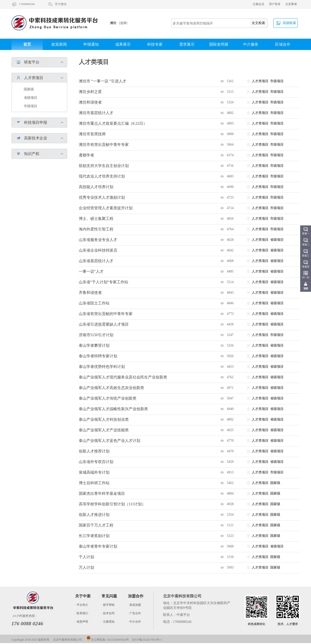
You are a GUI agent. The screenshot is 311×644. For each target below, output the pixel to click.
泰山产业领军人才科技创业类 (104, 419)
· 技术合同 (108, 613)
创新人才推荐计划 (94, 451)
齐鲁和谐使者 (90, 293)
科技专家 (155, 44)
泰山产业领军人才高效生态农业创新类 (111, 388)
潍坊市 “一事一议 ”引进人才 (103, 81)
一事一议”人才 (91, 271)
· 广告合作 (134, 613)
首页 (27, 44)
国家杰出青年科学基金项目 (102, 493)
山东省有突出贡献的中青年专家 (106, 314)
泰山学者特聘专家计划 (98, 356)
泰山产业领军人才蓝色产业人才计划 (110, 441)
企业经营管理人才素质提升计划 (106, 208)
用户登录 (275, 4)
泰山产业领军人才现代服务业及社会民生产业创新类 (123, 377)
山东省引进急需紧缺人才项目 (104, 324)
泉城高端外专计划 (94, 472)
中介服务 (251, 44)
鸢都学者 (86, 155)
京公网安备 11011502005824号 (108, 640)
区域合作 (283, 44)
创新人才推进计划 (94, 515)
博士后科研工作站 (94, 483)
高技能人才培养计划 (96, 187)
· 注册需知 (108, 622)
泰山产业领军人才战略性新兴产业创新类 (113, 409)
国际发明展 (219, 44)
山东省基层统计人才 (96, 261)
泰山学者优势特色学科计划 (102, 367)
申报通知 (91, 44)
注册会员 (258, 4)
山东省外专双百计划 (96, 462)
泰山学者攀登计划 (94, 345)
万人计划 (86, 567)
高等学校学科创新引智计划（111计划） (112, 504)
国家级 (29, 89)
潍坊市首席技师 (92, 134)
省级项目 (30, 98)
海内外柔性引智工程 (96, 229)
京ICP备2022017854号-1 (147, 640)
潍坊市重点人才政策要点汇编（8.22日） (113, 123)
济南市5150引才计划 (96, 335)
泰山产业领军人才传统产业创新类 (108, 398)
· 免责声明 (82, 622)
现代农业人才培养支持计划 (102, 176)
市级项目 (30, 106)
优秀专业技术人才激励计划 (102, 197)
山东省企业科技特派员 (98, 250)
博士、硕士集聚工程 (96, 219)
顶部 (306, 288)
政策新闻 (59, 44)
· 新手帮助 (108, 605)
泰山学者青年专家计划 (98, 546)
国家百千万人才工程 (96, 525)
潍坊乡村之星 (90, 92)
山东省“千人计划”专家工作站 (104, 282)
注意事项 (291, 4)
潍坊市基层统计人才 (96, 113)
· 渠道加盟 (134, 605)
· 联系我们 (82, 613)
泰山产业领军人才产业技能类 (104, 430)
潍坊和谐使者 (90, 102)
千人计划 (86, 557)
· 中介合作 (134, 622)
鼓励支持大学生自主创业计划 (104, 166)
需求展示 (187, 44)
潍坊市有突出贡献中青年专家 (104, 145)
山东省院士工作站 (94, 303)
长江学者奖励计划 (94, 536)
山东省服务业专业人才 (98, 240)
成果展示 (123, 44)
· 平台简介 (82, 605)
